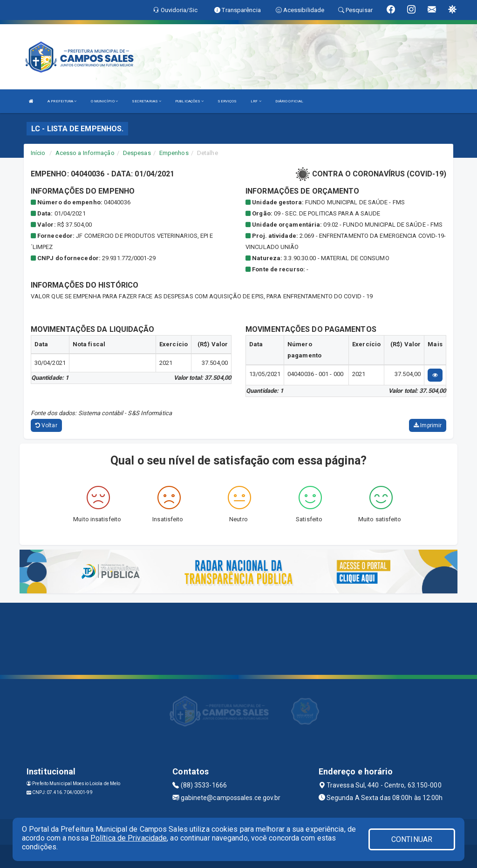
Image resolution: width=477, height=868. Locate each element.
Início (38, 153)
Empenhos (174, 153)
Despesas (137, 153)
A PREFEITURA (62, 101)
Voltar (46, 425)
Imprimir (428, 425)
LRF (256, 101)
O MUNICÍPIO (104, 101)
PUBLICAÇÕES (189, 101)
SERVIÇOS (227, 101)
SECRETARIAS (147, 101)
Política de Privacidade (129, 838)
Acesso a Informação (85, 153)
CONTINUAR (412, 839)
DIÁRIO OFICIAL (289, 101)
